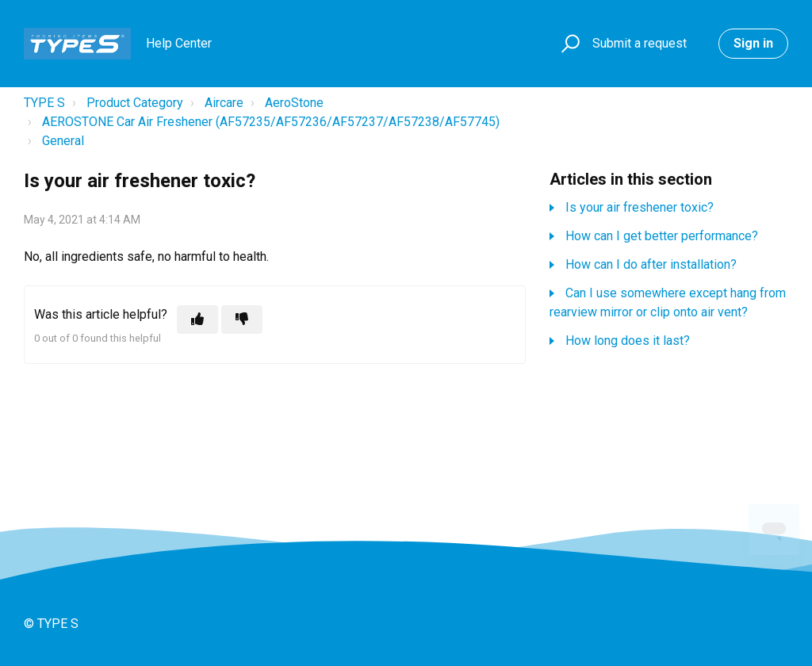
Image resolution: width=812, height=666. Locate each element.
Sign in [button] (753, 43)
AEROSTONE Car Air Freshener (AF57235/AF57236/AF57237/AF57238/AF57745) (271, 122)
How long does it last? (628, 341)
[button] (568, 44)
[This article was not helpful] (242, 320)
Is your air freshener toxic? (640, 207)
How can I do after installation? (651, 264)
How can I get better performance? (662, 236)
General (63, 141)
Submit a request (640, 43)
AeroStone (294, 103)
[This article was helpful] (197, 320)
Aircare (224, 103)
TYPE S (44, 103)
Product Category (135, 103)
